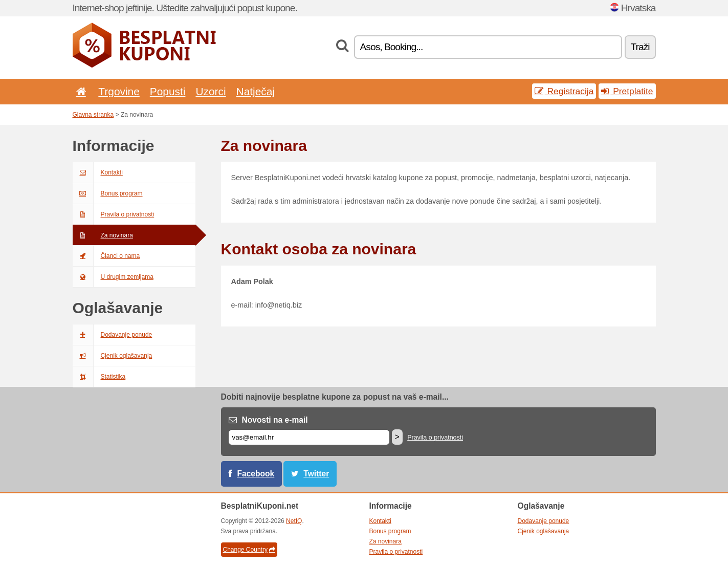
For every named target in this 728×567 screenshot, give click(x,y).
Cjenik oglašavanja (113, 356)
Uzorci (211, 91)
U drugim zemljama (113, 277)
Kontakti (98, 172)
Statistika (99, 377)
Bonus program (108, 193)
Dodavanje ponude (113, 335)
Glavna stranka (93, 115)
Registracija (564, 91)
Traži (640, 47)
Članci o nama (106, 256)
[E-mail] (309, 437)
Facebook (256, 474)
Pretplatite (627, 91)
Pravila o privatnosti (114, 214)
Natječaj (256, 91)
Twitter (316, 474)
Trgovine (119, 91)
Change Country (249, 550)
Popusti (168, 91)
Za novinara (103, 235)
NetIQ (294, 521)
